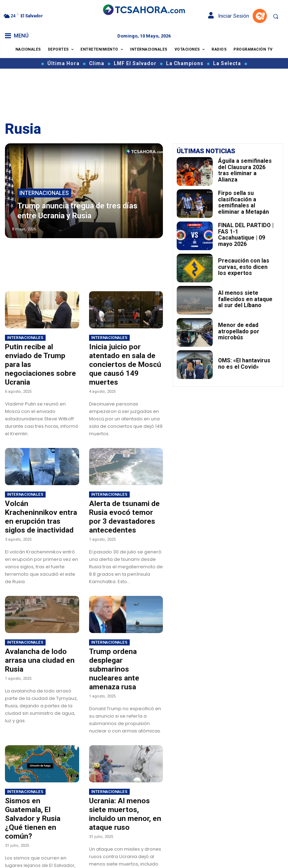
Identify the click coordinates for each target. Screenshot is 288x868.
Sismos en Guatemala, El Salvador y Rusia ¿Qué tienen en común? (39, 770)
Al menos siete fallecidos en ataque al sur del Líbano (245, 299)
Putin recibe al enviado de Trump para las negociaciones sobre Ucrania (41, 358)
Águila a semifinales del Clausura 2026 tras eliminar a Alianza (245, 170)
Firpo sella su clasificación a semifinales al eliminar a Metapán (246, 202)
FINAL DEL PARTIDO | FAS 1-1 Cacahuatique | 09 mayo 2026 (246, 235)
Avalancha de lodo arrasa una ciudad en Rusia (40, 638)
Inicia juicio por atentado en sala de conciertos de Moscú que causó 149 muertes (124, 358)
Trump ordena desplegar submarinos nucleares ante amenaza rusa (124, 642)
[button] (276, 16)
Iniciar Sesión (229, 16)
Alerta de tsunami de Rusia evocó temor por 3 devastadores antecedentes (123, 502)
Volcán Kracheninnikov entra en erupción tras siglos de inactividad (37, 498)
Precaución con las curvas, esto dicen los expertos (245, 267)
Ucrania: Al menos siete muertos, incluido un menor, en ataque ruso (122, 770)
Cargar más (84, 856)
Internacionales (44, 199)
